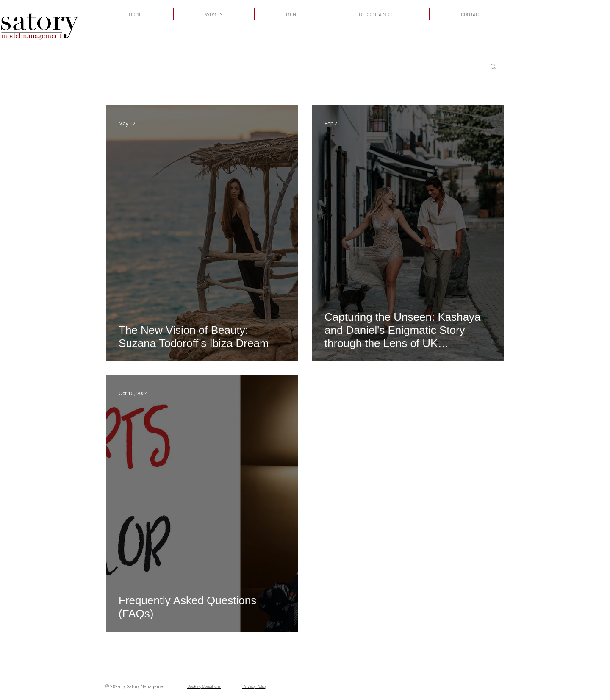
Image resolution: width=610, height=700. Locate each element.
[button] (493, 67)
